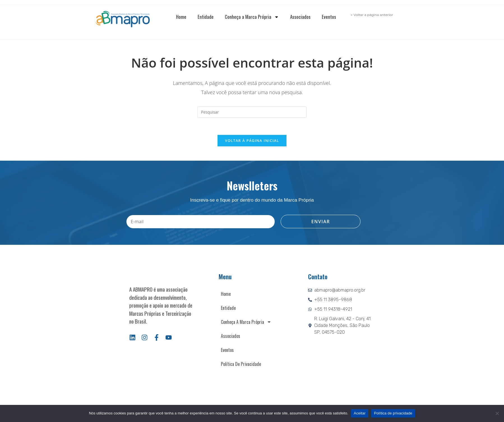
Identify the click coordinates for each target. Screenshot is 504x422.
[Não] (497, 413)
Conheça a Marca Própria (252, 17)
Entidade (206, 17)
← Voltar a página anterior (372, 15)
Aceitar (360, 413)
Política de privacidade (393, 413)
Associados (300, 17)
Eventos (329, 17)
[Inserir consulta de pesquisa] (252, 112)
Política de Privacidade (241, 364)
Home (181, 17)
